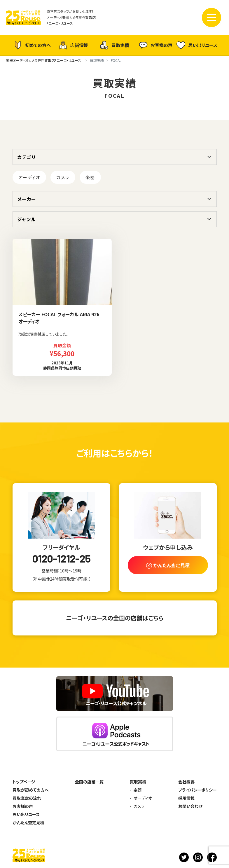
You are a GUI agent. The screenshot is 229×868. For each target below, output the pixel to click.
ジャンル (26, 219)
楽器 (90, 177)
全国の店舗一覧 (89, 782)
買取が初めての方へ (31, 790)
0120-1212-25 (61, 558)
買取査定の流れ (27, 798)
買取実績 (114, 45)
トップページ (24, 782)
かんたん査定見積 (28, 822)
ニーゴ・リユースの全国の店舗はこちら (115, 618)
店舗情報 (73, 45)
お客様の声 (156, 45)
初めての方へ (32, 45)
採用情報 (186, 798)
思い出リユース (197, 45)
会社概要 (186, 782)
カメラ (63, 177)
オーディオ (29, 177)
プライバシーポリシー (197, 790)
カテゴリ (27, 157)
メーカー (27, 199)
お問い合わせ (190, 806)
